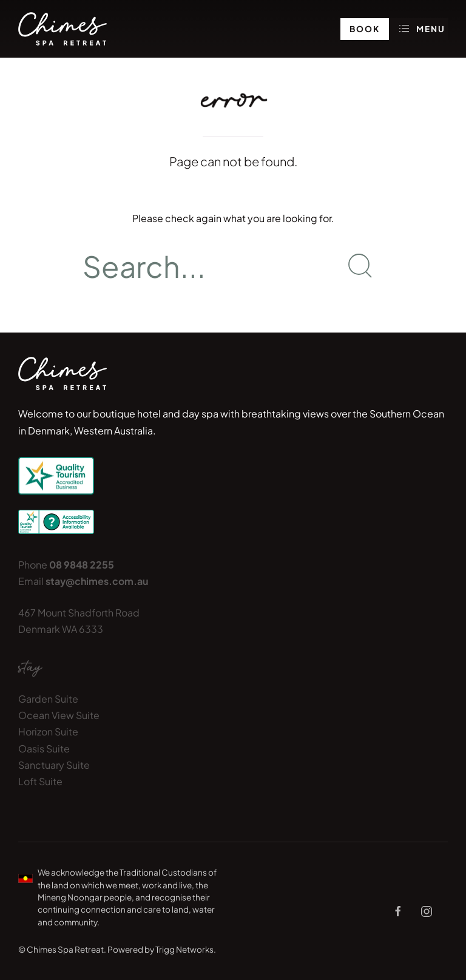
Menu (423, 29)
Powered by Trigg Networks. (162, 949)
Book (365, 29)
